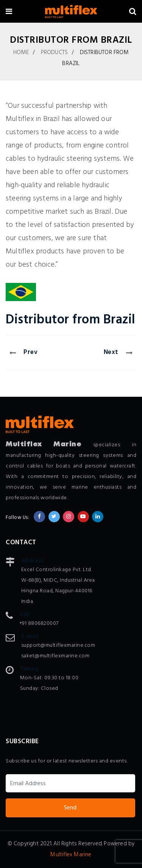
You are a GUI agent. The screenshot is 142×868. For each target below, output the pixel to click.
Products (55, 53)
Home (21, 53)
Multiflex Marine (71, 855)
